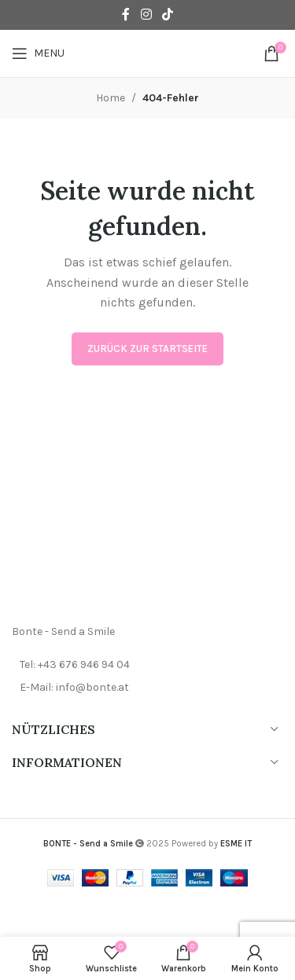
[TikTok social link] (167, 15)
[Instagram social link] (146, 15)
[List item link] (147, 665)
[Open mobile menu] (38, 53)
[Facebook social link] (126, 15)
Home (111, 98)
